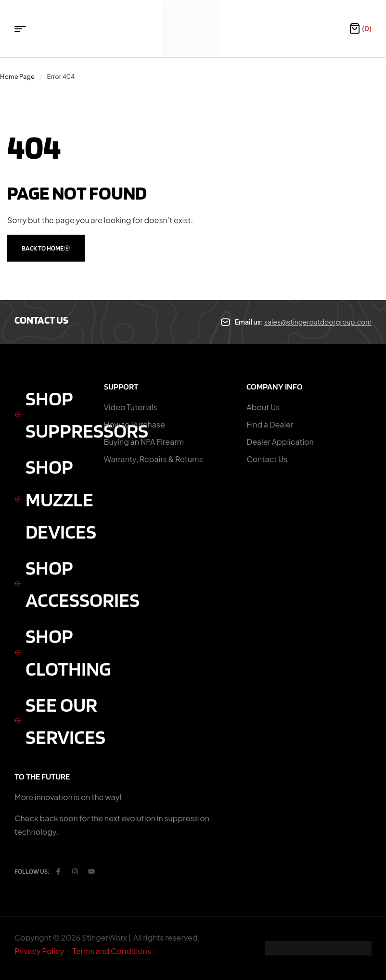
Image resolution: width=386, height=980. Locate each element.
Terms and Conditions (112, 951)
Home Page (17, 76)
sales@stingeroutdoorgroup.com (318, 322)
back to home (46, 248)
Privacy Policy (39, 951)
